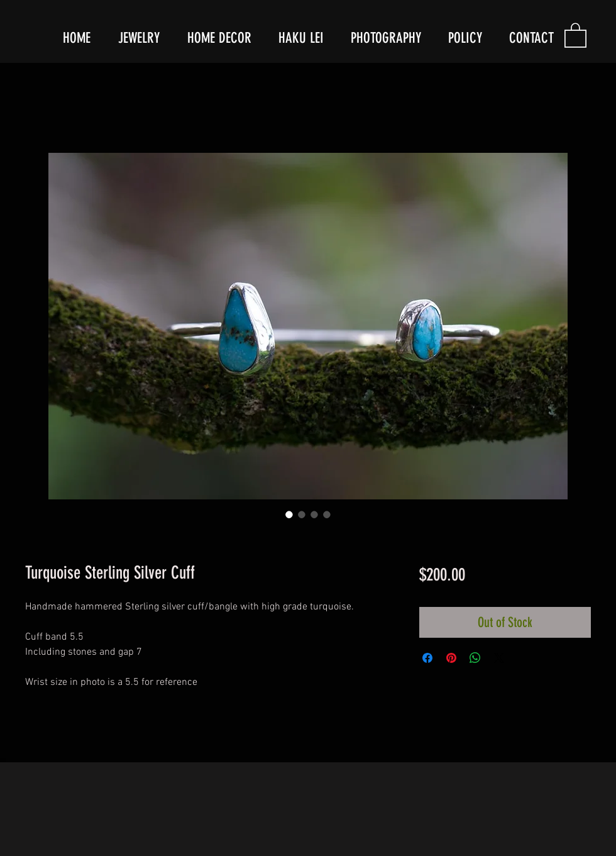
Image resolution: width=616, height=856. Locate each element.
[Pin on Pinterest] (451, 658)
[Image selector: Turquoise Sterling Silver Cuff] (289, 514)
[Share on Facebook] (427, 658)
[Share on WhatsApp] (475, 658)
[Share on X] (499, 658)
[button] (575, 35)
